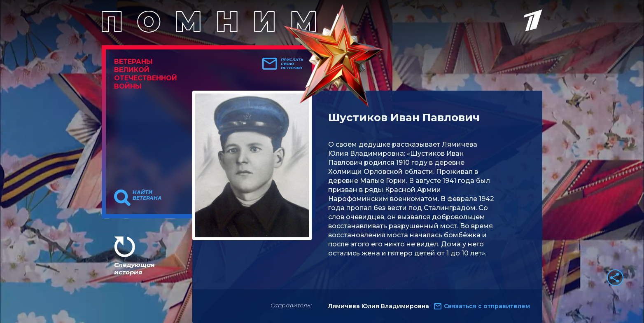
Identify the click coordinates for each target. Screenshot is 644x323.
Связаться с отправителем (487, 306)
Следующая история (134, 268)
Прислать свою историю (292, 64)
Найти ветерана (147, 195)
